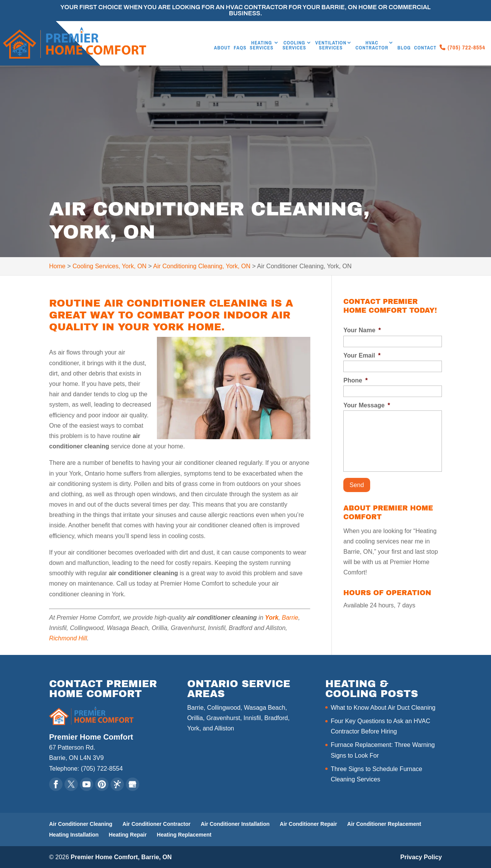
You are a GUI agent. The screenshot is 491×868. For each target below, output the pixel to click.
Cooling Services (294, 46)
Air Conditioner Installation (235, 824)
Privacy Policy (421, 857)
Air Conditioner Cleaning (81, 824)
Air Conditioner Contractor (156, 824)
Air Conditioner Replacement (384, 824)
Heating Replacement (184, 835)
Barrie (290, 618)
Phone (355, 380)
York (272, 618)
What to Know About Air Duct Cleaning (383, 708)
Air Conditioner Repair (308, 824)
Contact (425, 48)
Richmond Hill (68, 638)
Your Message (367, 405)
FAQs (240, 48)
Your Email (362, 355)
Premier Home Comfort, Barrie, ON (121, 857)
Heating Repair (128, 835)
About (222, 48)
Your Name (362, 330)
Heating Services (262, 46)
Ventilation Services (331, 46)
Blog (404, 48)
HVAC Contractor (372, 46)
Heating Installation (74, 835)
